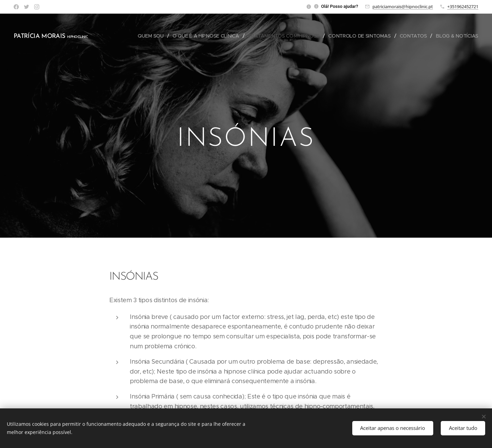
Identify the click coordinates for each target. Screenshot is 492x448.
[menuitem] (151, 36)
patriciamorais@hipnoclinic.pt (403, 6)
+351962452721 (463, 6)
